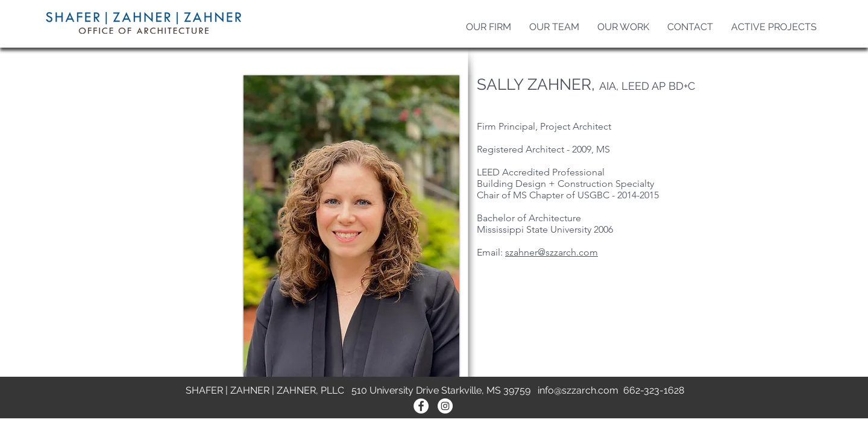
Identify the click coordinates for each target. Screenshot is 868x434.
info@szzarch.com (578, 390)
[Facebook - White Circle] (421, 406)
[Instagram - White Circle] (445, 406)
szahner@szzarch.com (552, 252)
